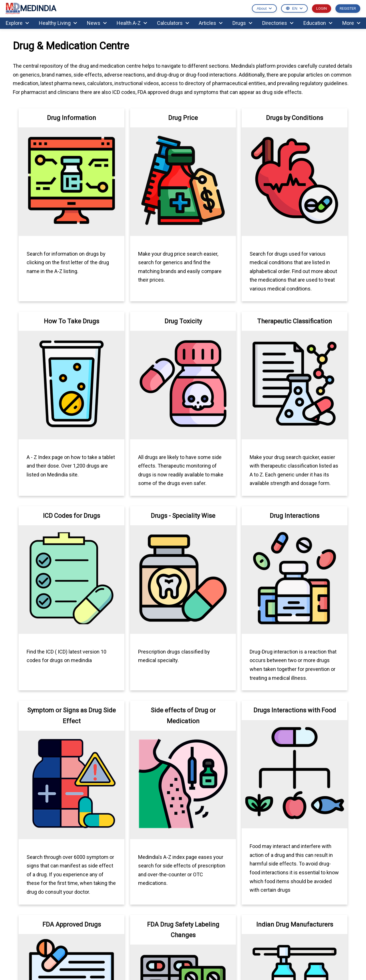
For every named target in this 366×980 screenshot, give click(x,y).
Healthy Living (58, 23)
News (97, 23)
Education (318, 23)
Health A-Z (132, 23)
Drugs (242, 23)
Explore (17, 23)
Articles (211, 23)
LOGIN (322, 8)
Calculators (173, 23)
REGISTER (348, 8)
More (351, 23)
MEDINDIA (31, 9)
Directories (278, 23)
